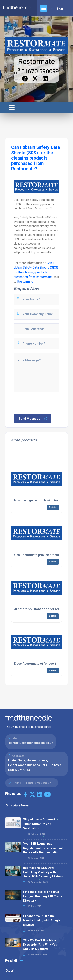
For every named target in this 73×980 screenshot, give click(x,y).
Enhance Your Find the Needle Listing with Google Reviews (42, 920)
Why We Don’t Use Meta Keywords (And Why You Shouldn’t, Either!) (40, 944)
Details (53, 507)
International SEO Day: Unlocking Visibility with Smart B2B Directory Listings (43, 872)
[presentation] (43, 403)
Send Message (33, 419)
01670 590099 (36, 71)
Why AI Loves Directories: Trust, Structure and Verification (41, 824)
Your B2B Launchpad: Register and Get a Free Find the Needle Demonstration (43, 848)
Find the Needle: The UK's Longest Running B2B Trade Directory (43, 896)
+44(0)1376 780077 (37, 783)
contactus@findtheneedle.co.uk (31, 743)
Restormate (36, 62)
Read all (14, 960)
